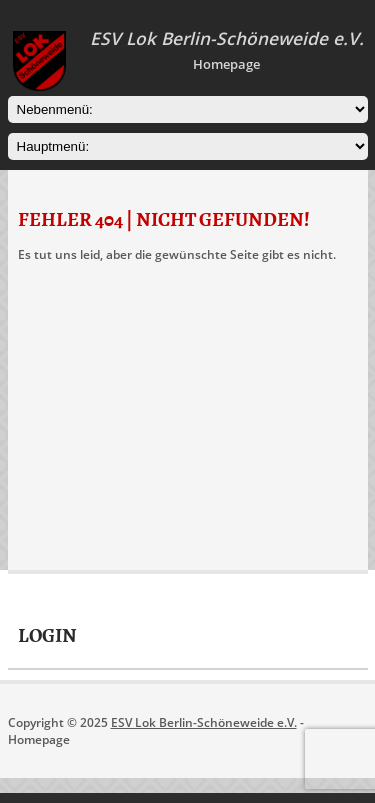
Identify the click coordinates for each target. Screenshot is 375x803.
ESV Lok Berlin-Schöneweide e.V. (204, 722)
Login (47, 636)
